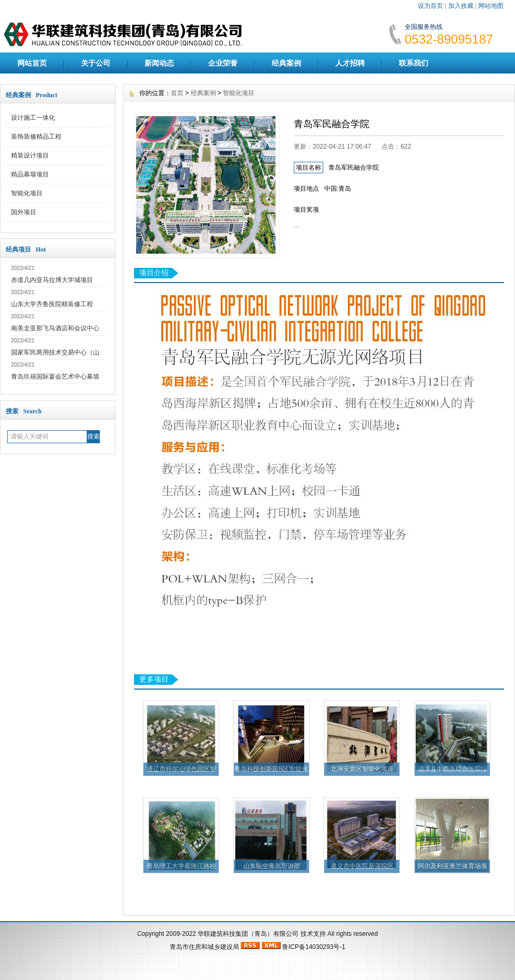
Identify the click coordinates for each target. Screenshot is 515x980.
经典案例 (286, 63)
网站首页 (32, 63)
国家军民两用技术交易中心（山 (55, 352)
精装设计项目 (30, 155)
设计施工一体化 (33, 118)
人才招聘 (350, 63)
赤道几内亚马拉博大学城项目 (52, 280)
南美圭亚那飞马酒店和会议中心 (55, 328)
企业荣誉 (223, 63)
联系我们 (414, 63)
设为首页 (430, 6)
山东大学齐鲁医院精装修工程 (52, 304)
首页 (177, 93)
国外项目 (24, 212)
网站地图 (491, 6)
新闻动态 (159, 63)
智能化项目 (27, 193)
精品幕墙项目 (30, 174)
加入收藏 (461, 6)
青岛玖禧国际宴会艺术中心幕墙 (55, 377)
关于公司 (96, 63)
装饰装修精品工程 (36, 137)
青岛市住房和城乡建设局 (204, 947)
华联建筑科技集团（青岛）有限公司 (248, 934)
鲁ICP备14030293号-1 (314, 947)
